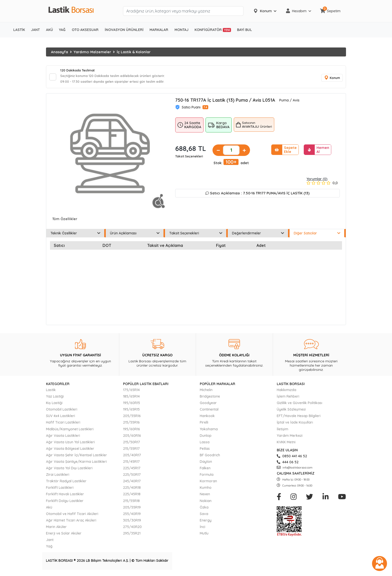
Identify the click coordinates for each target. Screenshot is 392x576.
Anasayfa (59, 52)
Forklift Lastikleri (60, 490)
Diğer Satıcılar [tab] (317, 235)
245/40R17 (132, 483)
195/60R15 (131, 405)
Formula (207, 477)
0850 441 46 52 (292, 458)
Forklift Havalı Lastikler (65, 497)
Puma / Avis (289, 102)
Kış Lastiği (54, 405)
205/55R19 (132, 510)
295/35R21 (132, 536)
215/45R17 (131, 464)
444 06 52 (288, 464)
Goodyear (208, 405)
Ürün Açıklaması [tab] (135, 235)
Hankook (207, 418)
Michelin (206, 392)
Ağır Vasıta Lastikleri (63, 438)
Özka (204, 510)
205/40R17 (132, 457)
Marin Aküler (56, 529)
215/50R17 (131, 444)
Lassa (205, 444)
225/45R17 (132, 470)
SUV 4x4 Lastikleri (60, 418)
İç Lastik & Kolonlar (134, 52)
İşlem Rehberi (288, 399)
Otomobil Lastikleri (62, 412)
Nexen (205, 497)
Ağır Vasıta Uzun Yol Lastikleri (70, 444)
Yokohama (209, 431)
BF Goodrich (210, 457)
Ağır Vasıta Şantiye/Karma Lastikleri (76, 464)
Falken (205, 470)
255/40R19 (132, 516)
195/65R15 (131, 412)
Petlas (205, 451)
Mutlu (204, 536)
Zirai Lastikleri (58, 477)
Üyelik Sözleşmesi (291, 412)
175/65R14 (131, 392)
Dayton (206, 464)
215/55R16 (131, 425)
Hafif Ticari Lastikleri (63, 425)
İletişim (282, 431)
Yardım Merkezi (290, 438)
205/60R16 (132, 438)
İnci (202, 529)
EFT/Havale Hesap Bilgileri (299, 418)
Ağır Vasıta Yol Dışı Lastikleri (69, 470)
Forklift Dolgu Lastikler (65, 503)
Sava (204, 516)
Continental (209, 412)
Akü (49, 510)
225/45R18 (132, 497)
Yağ (49, 549)
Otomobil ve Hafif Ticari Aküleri (72, 516)
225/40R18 (132, 490)
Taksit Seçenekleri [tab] (196, 235)
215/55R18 (131, 503)
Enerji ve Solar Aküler (64, 536)
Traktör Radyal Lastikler (66, 483)
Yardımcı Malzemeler (92, 52)
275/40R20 (132, 529)
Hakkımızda (286, 392)
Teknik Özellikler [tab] (75, 235)
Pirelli (204, 425)
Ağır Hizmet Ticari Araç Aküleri (71, 523)
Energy (206, 523)
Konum (331, 79)
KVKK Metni (286, 444)
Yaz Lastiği (55, 399)
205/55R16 (132, 418)
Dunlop (206, 438)
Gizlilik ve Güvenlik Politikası (299, 405)
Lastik (51, 392)
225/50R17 (132, 477)
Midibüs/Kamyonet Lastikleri (70, 431)
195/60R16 (131, 431)
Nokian (206, 503)
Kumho (206, 490)
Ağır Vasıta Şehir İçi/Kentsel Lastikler (76, 457)
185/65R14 (131, 399)
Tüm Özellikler (65, 221)
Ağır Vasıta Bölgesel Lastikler (70, 451)
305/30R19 (132, 523)
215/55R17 (131, 451)
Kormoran (208, 483)
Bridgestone (210, 399)
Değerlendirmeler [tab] (258, 235)
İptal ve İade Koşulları (295, 425)
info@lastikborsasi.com (295, 470)
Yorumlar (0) (317, 181)
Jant (50, 542)
